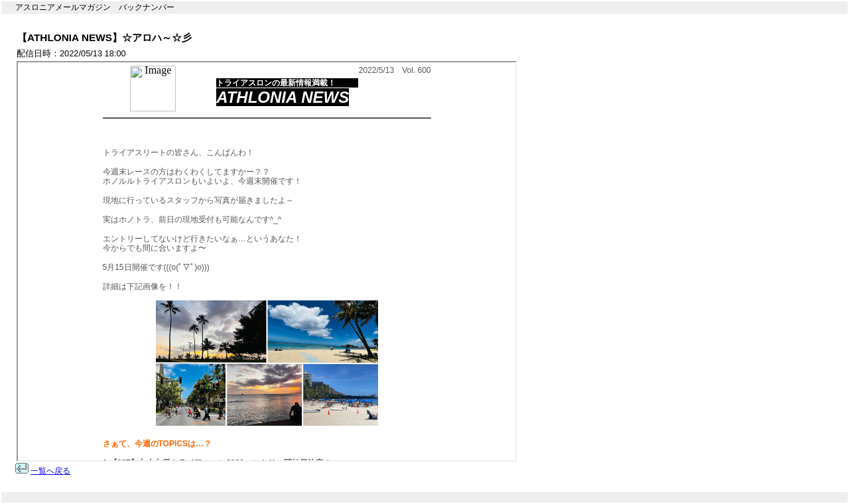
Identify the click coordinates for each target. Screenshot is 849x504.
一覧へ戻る (50, 471)
